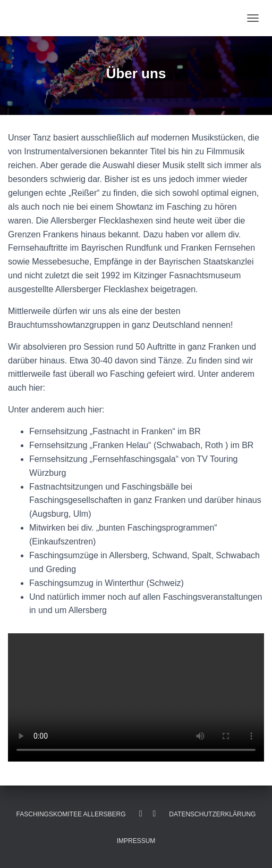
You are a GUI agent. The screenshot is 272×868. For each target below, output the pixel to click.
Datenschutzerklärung (212, 814)
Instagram (154, 814)
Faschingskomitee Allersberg (71, 814)
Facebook (141, 814)
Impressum (136, 841)
